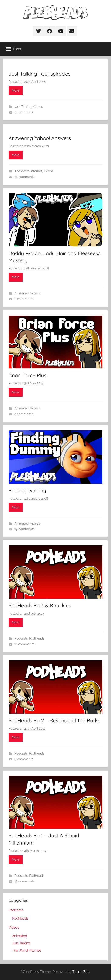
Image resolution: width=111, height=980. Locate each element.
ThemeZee (81, 972)
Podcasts (21, 638)
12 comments (24, 644)
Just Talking (23, 107)
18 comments (24, 177)
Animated (22, 293)
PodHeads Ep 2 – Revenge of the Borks (54, 720)
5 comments (24, 299)
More (16, 90)
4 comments (24, 112)
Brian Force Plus (27, 375)
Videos (38, 107)
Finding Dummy (27, 490)
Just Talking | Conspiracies (39, 74)
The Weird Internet (28, 171)
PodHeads (37, 638)
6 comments (24, 759)
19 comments (24, 529)
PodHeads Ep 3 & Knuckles (40, 605)
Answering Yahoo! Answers (40, 138)
